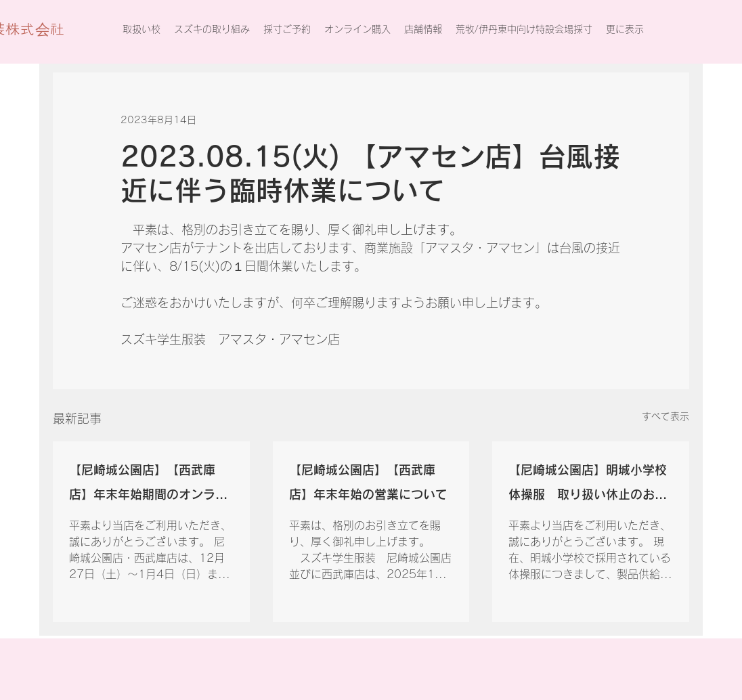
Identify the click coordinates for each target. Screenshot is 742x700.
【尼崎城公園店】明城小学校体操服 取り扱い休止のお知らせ (588, 485)
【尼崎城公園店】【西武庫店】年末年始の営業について (368, 482)
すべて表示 (665, 416)
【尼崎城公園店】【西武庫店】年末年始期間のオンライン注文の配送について (148, 485)
